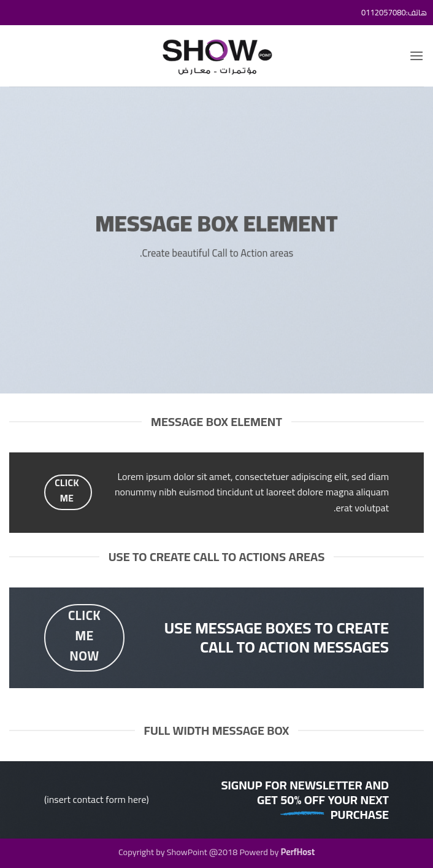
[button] (416, 56)
